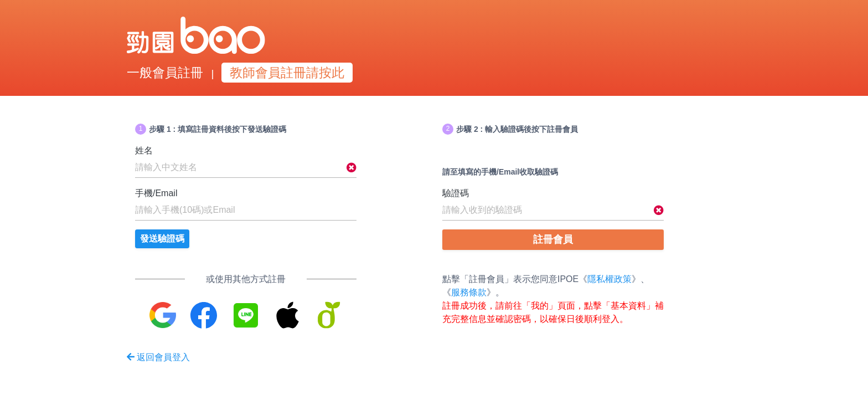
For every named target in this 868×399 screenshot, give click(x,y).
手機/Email (156, 193)
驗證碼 (456, 193)
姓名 (144, 150)
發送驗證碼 (162, 239)
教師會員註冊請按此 (287, 73)
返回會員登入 (158, 357)
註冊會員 (553, 239)
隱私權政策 (609, 279)
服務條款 (469, 292)
